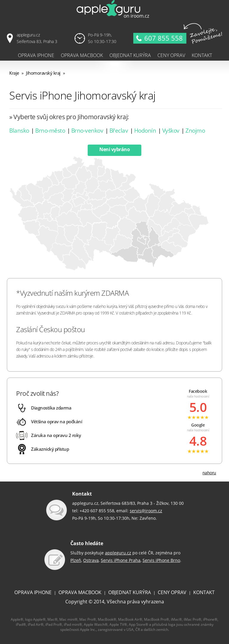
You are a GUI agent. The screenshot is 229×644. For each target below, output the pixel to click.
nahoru (209, 473)
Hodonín (145, 131)
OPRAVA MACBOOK (80, 592)
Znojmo (195, 131)
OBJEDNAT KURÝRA (130, 592)
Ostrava (91, 560)
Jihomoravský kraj (43, 73)
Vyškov (171, 131)
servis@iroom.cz (146, 511)
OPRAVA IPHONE (33, 592)
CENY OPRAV (172, 592)
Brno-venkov (87, 131)
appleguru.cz (118, 553)
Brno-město (50, 131)
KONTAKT (204, 592)
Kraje (14, 73)
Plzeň (76, 560)
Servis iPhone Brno (161, 560)
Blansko (19, 131)
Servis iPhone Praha (121, 560)
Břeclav (119, 131)
